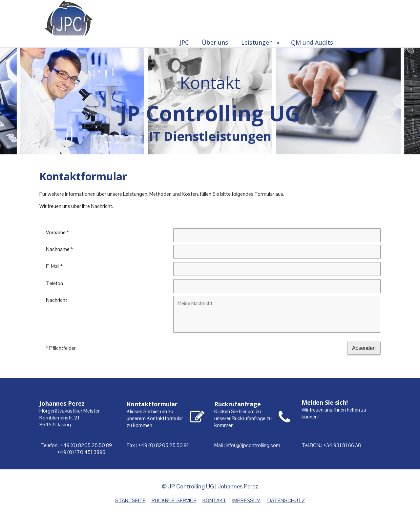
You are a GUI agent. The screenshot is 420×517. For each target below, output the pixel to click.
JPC (184, 42)
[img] (210, 101)
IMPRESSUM (246, 500)
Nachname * (59, 249)
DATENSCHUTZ (286, 500)
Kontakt (357, 42)
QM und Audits (312, 42)
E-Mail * (54, 266)
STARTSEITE (130, 500)
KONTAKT (214, 500)
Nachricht (57, 300)
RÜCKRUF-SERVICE (174, 500)
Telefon (54, 283)
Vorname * (57, 232)
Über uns (215, 42)
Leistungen (257, 42)
